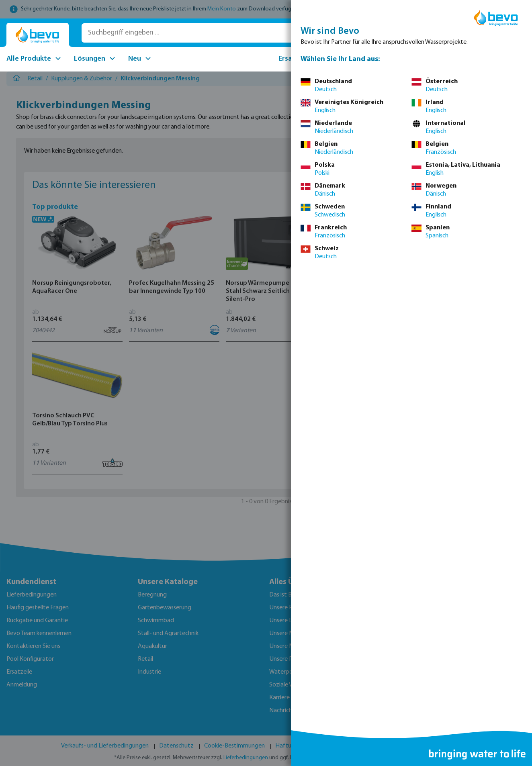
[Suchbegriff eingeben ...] (196, 33)
